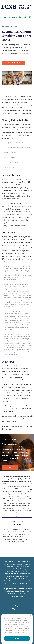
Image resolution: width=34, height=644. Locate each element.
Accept (17, 638)
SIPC (10, 484)
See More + (10, 467)
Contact (22, 609)
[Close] (30, 615)
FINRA (5, 484)
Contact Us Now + (14, 63)
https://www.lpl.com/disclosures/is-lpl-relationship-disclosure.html (18, 590)
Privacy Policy (11, 609)
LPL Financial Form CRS (17, 597)
